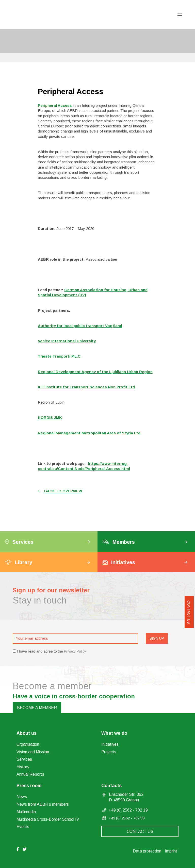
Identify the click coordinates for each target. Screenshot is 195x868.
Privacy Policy (75, 651)
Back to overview (60, 491)
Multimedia (26, 812)
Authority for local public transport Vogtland (80, 326)
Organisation (28, 744)
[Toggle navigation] (180, 16)
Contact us (189, 612)
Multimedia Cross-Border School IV (48, 819)
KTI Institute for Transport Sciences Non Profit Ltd (86, 387)
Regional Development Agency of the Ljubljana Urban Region (95, 372)
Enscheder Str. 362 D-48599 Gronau (126, 797)
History (23, 767)
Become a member (37, 708)
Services (24, 759)
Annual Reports (30, 774)
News (22, 797)
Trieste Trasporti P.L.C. (60, 356)
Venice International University (67, 341)
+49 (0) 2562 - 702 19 (128, 810)
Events (23, 827)
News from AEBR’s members (43, 804)
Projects (109, 752)
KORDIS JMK (50, 417)
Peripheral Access (55, 105)
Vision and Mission (33, 752)
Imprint (171, 851)
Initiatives (110, 744)
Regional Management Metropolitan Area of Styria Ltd (89, 433)
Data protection (147, 851)
